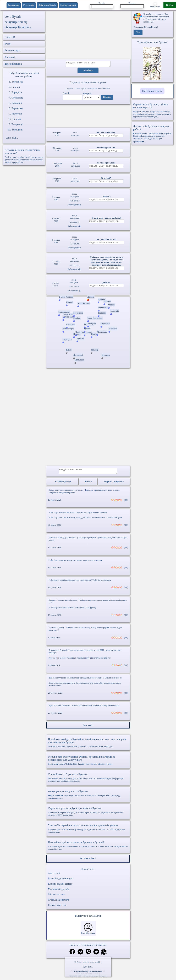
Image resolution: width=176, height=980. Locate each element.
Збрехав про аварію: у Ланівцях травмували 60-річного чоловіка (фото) (80, 660)
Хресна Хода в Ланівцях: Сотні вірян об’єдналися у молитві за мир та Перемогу (84, 708)
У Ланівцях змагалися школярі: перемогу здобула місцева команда (78, 514)
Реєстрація (29, 5)
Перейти (107, 98)
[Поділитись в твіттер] (96, 954)
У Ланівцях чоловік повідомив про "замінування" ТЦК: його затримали (80, 582)
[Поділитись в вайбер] (88, 954)
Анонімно (88, 71)
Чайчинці (17, 103)
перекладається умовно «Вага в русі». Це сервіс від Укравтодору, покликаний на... (88, 796)
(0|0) (126, 502)
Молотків (17, 114)
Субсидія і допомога (59, 902)
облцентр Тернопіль (18, 27)
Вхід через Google (47, 5)
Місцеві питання (57, 897)
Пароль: (132, 5)
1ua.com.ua (14, 5)
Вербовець (17, 82)
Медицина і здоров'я (59, 891)
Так (138, 32)
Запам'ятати (155, 5)
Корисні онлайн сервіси (60, 886)
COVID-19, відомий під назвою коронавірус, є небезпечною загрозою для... (88, 745)
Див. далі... (88, 967)
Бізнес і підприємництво (61, 881)
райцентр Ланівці (16, 22)
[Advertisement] (88, 35)
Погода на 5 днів (152, 91)
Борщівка (17, 92)
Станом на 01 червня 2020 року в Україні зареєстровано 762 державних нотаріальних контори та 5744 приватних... (88, 814)
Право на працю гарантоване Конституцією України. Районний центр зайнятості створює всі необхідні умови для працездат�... (152, 134)
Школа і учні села (57, 907)
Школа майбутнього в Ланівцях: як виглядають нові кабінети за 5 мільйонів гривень (86, 680)
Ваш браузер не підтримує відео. (88, 116)
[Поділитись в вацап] (104, 954)
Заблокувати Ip (75, 206)
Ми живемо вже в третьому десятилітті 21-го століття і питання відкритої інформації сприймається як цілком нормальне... (88, 779)
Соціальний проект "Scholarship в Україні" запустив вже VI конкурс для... (88, 762)
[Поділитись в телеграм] (80, 954)
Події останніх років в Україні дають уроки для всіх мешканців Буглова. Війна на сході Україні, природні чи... (24, 156)
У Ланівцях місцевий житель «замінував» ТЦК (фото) (72, 610)
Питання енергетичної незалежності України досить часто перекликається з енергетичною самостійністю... (88, 848)
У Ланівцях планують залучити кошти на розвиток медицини (76, 562)
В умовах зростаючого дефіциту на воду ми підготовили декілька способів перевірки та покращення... (88, 831)
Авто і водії (54, 875)
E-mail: (102, 5)
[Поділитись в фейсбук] (72, 954)
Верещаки (17, 130)
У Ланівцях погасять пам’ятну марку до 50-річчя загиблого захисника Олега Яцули (85, 520)
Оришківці (17, 98)
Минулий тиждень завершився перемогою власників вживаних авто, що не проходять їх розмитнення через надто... (152, 110)
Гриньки (16, 119)
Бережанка (17, 108)
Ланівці (16, 87)
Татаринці (17, 124)
